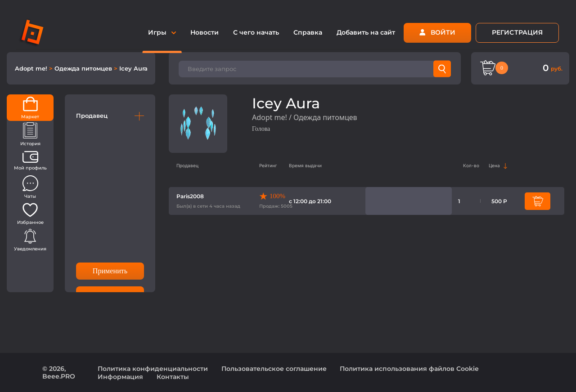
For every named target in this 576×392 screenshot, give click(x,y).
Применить (110, 271)
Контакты (173, 377)
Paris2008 (190, 196)
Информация (120, 377)
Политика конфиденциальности (153, 369)
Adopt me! (32, 68)
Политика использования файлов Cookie (409, 369)
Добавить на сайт (366, 32)
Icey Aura (133, 68)
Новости (205, 32)
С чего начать (256, 32)
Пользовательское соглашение (274, 369)
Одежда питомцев (84, 68)
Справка (308, 32)
